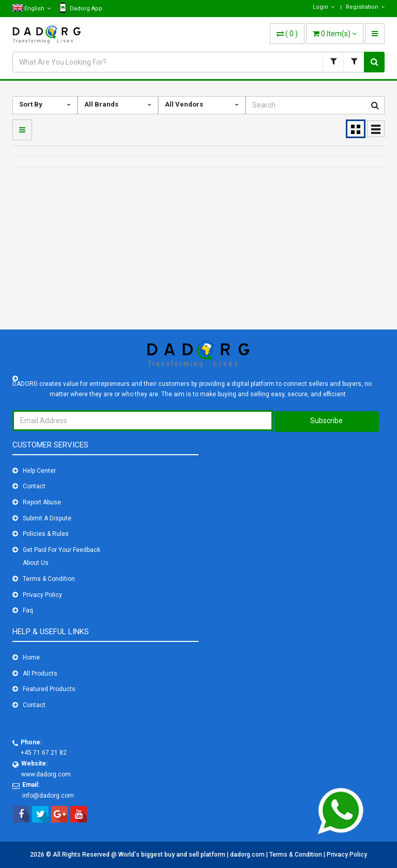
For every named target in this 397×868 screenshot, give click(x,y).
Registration (365, 7)
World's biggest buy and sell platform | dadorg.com (192, 855)
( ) (287, 34)
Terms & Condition (49, 579)
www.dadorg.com (46, 774)
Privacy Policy (42, 595)
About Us (36, 563)
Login (324, 7)
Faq (28, 610)
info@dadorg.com (48, 796)
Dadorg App (81, 8)
